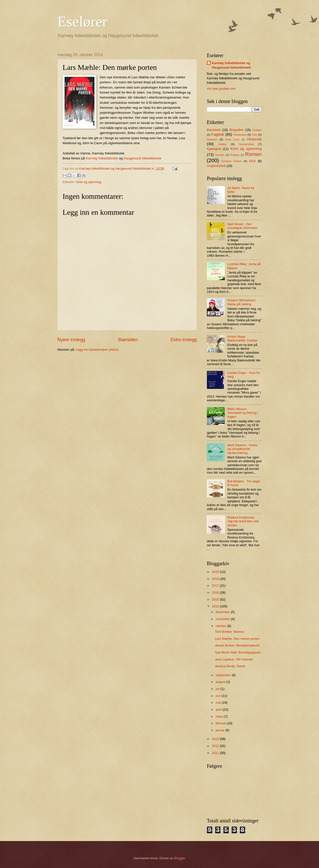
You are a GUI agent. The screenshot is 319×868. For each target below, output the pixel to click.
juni (219, 696)
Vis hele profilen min (221, 89)
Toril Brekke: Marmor (230, 632)
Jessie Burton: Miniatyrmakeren (237, 645)
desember (223, 612)
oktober (221, 626)
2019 (216, 572)
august (221, 682)
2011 (216, 753)
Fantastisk (240, 135)
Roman (253, 154)
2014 (216, 606)
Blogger (179, 858)
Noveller (220, 155)
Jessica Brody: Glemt (230, 666)
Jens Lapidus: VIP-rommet (234, 659)
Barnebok (214, 130)
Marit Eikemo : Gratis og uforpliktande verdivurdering (242, 449)
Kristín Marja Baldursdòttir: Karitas (242, 338)
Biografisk (237, 130)
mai (219, 703)
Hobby (222, 144)
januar (220, 730)
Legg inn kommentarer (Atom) (97, 350)
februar (221, 723)
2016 (216, 593)
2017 (216, 586)
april (219, 709)
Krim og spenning (88, 182)
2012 (216, 746)
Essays (257, 130)
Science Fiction (232, 161)
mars (220, 716)
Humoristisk (246, 144)
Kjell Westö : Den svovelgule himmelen (242, 226)
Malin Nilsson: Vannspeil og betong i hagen (243, 413)
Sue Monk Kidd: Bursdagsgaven (238, 652)
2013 (216, 739)
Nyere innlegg (71, 340)
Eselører (82, 21)
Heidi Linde (232, 140)
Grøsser (212, 139)
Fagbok (218, 134)
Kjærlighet (214, 149)
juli (218, 689)
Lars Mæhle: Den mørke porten (237, 639)
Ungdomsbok (216, 166)
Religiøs (235, 155)
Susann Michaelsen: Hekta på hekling (242, 302)
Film (254, 135)
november (223, 619)
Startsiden (128, 340)
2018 (216, 579)
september (224, 675)
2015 (216, 599)
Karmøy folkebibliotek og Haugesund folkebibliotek (231, 65)
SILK (252, 161)
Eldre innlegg (184, 340)
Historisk (254, 139)
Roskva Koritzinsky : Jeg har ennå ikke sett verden (243, 521)
